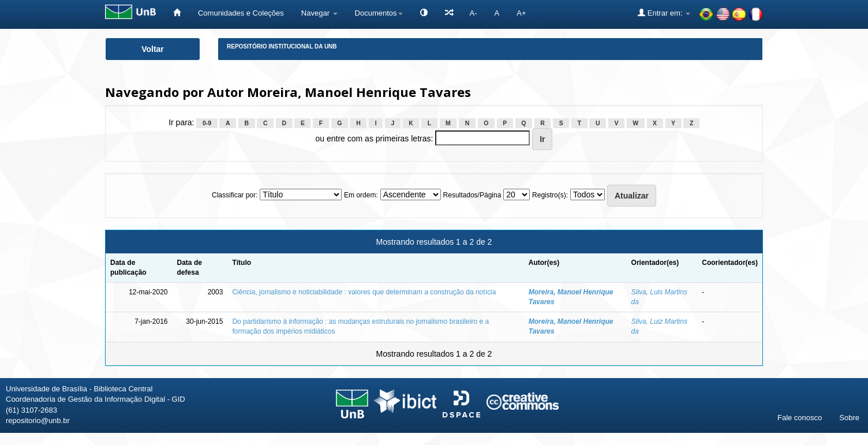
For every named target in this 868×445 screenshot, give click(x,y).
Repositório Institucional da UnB (282, 46)
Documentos (379, 13)
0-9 (207, 123)
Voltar (153, 49)
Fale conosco (800, 418)
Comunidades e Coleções (241, 13)
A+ (521, 13)
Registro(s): (550, 195)
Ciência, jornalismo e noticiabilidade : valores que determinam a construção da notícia (364, 292)
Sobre (849, 418)
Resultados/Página (472, 195)
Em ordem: (361, 195)
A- (474, 13)
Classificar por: (235, 195)
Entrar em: (664, 13)
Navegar (319, 13)
